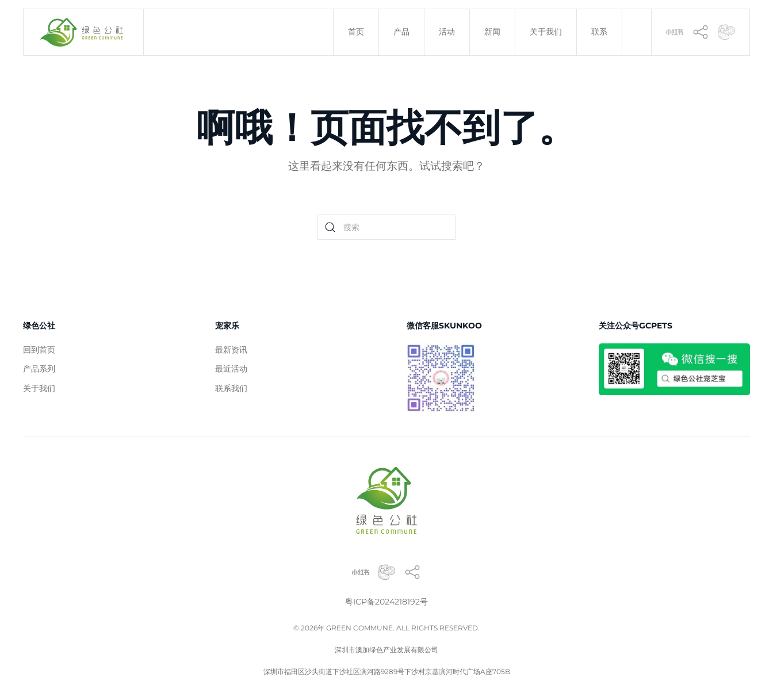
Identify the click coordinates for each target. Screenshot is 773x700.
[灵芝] (726, 32)
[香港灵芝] (701, 32)
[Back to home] (84, 32)
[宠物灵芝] (386, 571)
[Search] (386, 227)
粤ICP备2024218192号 (386, 602)
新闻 (492, 32)
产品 (401, 32)
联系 (599, 32)
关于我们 (546, 32)
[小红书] (675, 32)
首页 (356, 32)
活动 (447, 32)
